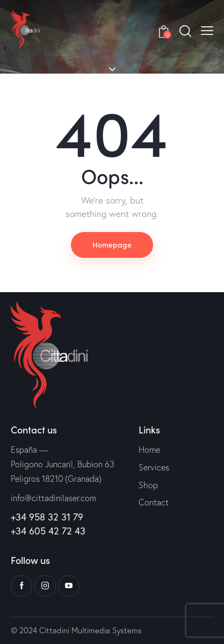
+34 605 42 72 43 (48, 531)
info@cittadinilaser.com (53, 498)
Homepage (112, 244)
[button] (207, 30)
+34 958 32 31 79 (47, 517)
